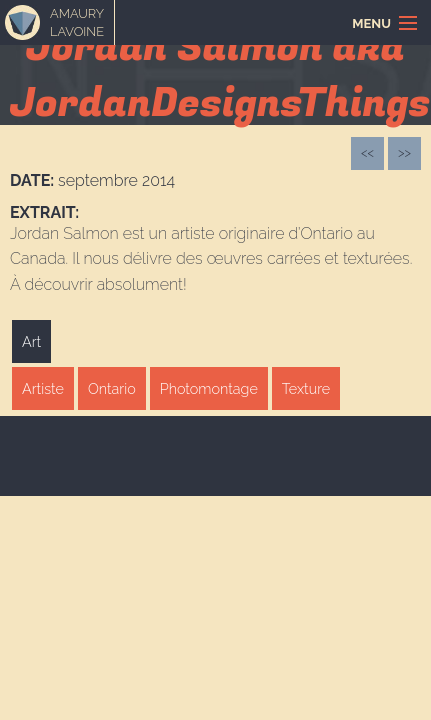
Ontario (112, 388)
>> (404, 152)
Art (31, 341)
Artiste (43, 388)
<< (367, 152)
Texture (306, 388)
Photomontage (209, 388)
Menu (371, 23)
